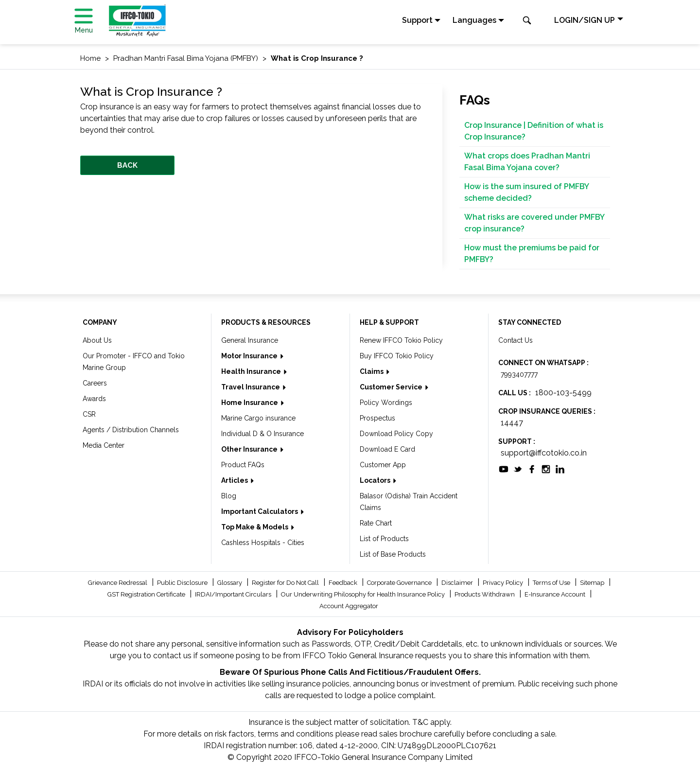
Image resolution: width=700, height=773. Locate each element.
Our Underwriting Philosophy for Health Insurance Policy (364, 594)
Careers (95, 383)
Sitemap (593, 583)
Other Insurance (250, 449)
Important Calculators (260, 511)
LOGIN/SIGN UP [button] (585, 20)
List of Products (384, 539)
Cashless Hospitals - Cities (263, 543)
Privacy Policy (504, 583)
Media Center (104, 445)
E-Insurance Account (556, 594)
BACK (127, 165)
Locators (376, 480)
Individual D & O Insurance (262, 434)
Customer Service (392, 387)
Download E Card (387, 449)
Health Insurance (252, 371)
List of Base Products (393, 554)
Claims (372, 371)
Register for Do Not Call (286, 583)
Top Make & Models (255, 527)
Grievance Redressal (118, 583)
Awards (94, 399)
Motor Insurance (250, 356)
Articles (235, 480)
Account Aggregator (349, 606)
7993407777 (519, 374)
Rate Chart (376, 523)
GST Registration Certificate (147, 594)
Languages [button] (474, 20)
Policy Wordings (386, 403)
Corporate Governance (400, 583)
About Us (97, 340)
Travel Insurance (251, 387)
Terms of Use (552, 583)
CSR (89, 414)
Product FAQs (243, 465)
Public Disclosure (183, 583)
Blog (229, 496)
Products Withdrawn (485, 594)
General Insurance (250, 340)
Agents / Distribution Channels (131, 430)
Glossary (230, 583)
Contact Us (516, 340)
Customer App (383, 465)
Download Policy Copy (396, 434)
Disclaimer (458, 583)
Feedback (344, 583)
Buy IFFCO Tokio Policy (397, 356)
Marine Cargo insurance (258, 418)
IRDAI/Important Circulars (234, 594)
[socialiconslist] (504, 468)
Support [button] (417, 20)
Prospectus (377, 418)
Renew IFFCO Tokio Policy (401, 340)
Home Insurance (250, 403)
